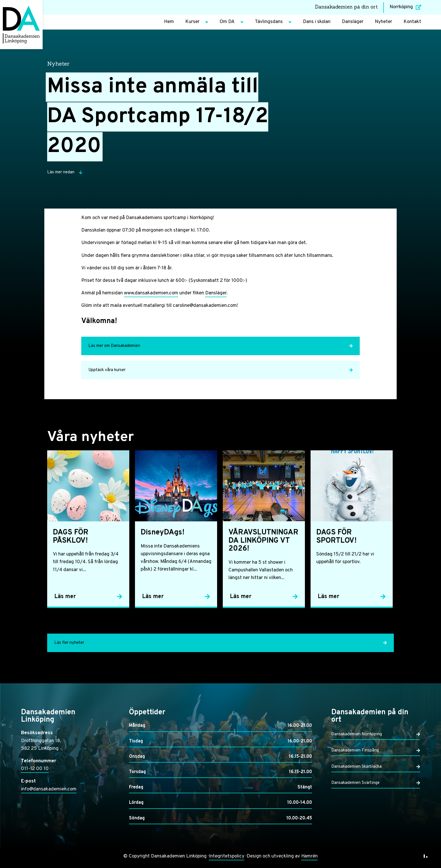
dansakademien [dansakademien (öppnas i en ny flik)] (151, 293)
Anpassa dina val (327, 833)
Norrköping (405, 7)
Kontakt (412, 22)
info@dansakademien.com (49, 789)
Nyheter (383, 22)
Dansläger (353, 22)
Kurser (197, 22)
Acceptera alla (405, 833)
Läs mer (396, 792)
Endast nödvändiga (366, 833)
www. (129, 293)
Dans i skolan (317, 22)
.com (173, 293)
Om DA (232, 22)
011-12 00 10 (35, 769)
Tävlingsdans (273, 22)
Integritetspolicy (227, 856)
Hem (169, 22)
